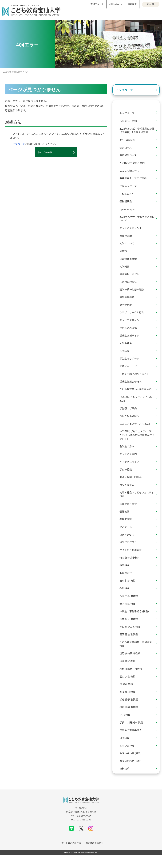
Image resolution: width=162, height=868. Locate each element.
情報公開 (126, 519)
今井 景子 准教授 (130, 629)
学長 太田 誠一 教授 (132, 734)
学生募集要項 (128, 301)
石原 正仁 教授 (130, 121)
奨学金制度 (127, 308)
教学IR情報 (127, 527)
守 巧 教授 (126, 726)
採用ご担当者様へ (131, 422)
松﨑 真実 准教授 (130, 719)
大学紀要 (126, 269)
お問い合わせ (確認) (132, 766)
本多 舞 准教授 (129, 703)
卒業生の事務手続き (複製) (136, 621)
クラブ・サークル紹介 (133, 316)
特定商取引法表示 (131, 566)
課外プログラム (129, 551)
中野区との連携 (129, 332)
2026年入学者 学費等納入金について (137, 221)
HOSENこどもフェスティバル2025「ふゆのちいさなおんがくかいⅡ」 (137, 441)
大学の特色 (127, 348)
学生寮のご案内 (129, 414)
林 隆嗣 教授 (127, 695)
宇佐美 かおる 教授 (131, 637)
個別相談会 (127, 203)
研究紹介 (126, 750)
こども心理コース (131, 172)
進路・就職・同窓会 (132, 484)
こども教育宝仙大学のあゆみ (137, 395)
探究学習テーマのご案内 (134, 180)
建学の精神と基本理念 (133, 293)
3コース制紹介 (129, 140)
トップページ (18, 144)
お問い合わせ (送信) (132, 773)
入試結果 (126, 355)
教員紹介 (126, 597)
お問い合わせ (116, 4)
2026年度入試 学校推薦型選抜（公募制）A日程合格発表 (137, 131)
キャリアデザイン (131, 324)
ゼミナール (127, 535)
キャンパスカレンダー (133, 230)
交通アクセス (97, 4)
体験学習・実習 (129, 511)
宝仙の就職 (127, 238)
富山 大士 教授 (129, 687)
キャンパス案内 (129, 461)
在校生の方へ (128, 195)
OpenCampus (129, 211)
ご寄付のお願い (129, 285)
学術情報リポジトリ (132, 277)
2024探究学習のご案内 (134, 164)
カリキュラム (128, 492)
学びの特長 (127, 476)
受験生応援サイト (131, 340)
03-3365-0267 (84, 829)
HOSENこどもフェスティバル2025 (137, 404)
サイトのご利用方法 (132, 558)
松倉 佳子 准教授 (130, 711)
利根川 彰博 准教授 (132, 680)
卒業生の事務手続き (132, 742)
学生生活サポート (131, 363)
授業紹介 (126, 574)
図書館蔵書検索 (129, 262)
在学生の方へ (128, 453)
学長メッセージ (129, 187)
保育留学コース (129, 156)
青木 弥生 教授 (129, 613)
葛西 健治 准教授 (130, 644)
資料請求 (132, 4)
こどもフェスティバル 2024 (136, 430)
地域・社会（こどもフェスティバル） (138, 502)
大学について (128, 246)
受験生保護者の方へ (132, 387)
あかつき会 (127, 582)
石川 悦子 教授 (129, 590)
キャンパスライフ (131, 469)
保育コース (127, 148)
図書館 (124, 254)
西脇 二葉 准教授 (130, 605)
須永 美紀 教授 (129, 672)
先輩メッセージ (129, 371)
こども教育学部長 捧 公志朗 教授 (137, 654)
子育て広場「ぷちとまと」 (136, 379)
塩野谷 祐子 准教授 (131, 664)
